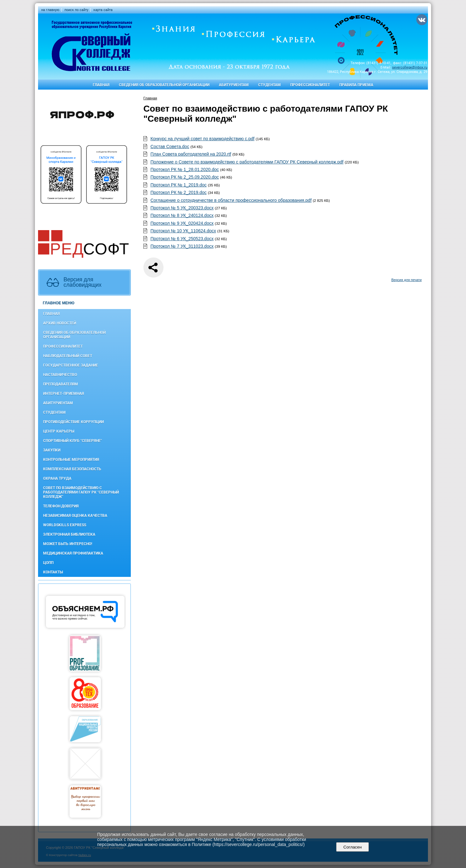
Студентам (269, 85)
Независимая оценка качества (75, 516)
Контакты (53, 572)
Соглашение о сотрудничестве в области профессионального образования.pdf (231, 200)
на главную (50, 10)
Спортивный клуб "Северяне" (72, 441)
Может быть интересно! (68, 544)
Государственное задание (71, 365)
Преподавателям (61, 384)
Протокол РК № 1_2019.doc (178, 185)
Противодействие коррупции (73, 422)
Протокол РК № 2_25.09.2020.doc (185, 177)
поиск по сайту (76, 10)
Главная (101, 85)
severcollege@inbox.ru (410, 67)
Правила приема (356, 85)
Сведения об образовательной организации (164, 85)
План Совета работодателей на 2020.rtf (191, 154)
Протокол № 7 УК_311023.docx (182, 246)
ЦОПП (48, 563)
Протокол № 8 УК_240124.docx (182, 215)
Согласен (353, 847)
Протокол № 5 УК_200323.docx (182, 208)
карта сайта (103, 10)
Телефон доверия (61, 506)
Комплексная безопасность (72, 469)
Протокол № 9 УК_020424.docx (182, 223)
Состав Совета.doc (170, 147)
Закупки (52, 450)
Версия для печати (406, 280)
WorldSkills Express (65, 525)
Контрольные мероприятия (71, 460)
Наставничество (60, 375)
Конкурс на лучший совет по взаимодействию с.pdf (202, 139)
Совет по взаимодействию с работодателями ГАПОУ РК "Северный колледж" (81, 492)
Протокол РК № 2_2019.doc (178, 192)
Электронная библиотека (69, 534)
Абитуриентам (234, 85)
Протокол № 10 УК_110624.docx (183, 231)
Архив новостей (60, 323)
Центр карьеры (59, 431)
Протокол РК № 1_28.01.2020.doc (185, 169)
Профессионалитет (310, 85)
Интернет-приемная (64, 394)
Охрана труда (57, 478)
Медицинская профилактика (73, 553)
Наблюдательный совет (68, 356)
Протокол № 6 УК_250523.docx (182, 239)
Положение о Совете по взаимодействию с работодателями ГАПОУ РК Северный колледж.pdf (247, 162)
